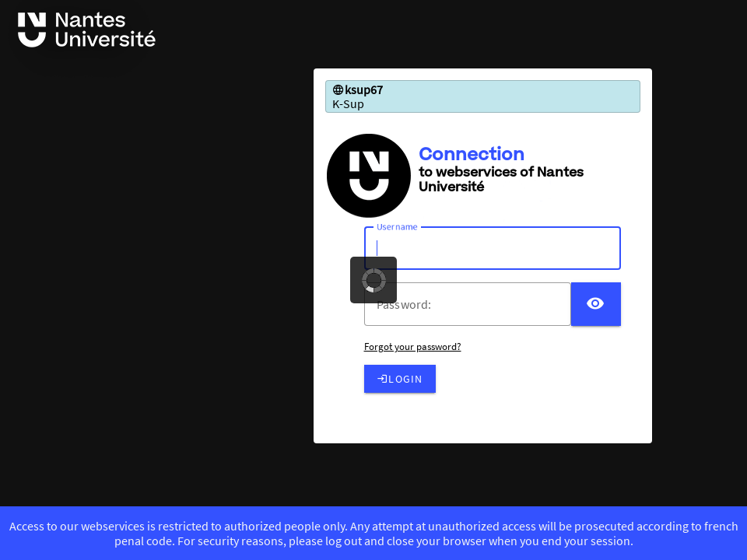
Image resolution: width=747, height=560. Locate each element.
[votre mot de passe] (474, 304)
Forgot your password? (413, 346)
